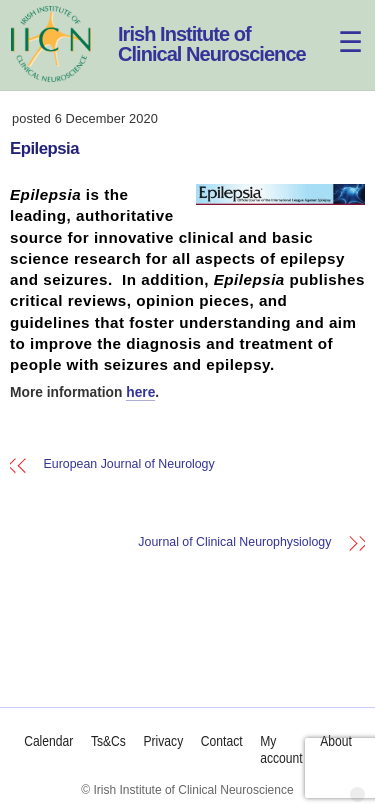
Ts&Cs (107, 741)
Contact (221, 741)
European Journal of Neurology (129, 464)
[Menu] (339, 27)
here (140, 392)
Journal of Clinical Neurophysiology (234, 542)
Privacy (163, 741)
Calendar (48, 741)
